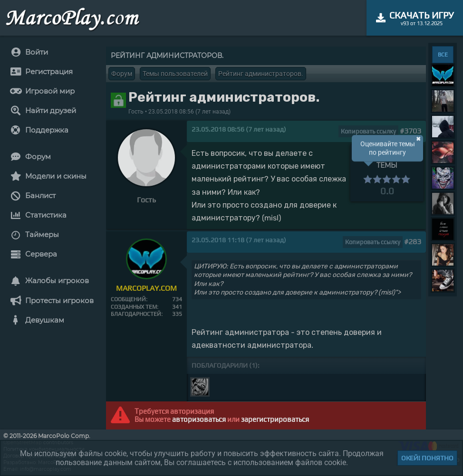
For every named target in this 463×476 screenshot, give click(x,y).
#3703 (410, 131)
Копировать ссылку (368, 131)
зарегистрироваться (275, 419)
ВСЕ (443, 55)
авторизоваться (199, 419)
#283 (413, 242)
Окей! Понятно (427, 458)
